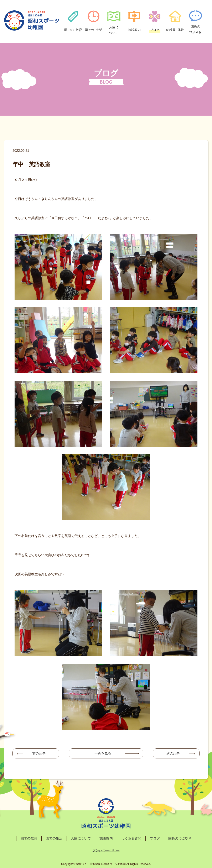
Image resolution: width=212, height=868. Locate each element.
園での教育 (29, 838)
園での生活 (54, 838)
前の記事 (39, 753)
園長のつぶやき (180, 838)
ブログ (155, 838)
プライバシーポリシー (106, 850)
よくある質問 (131, 838)
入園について (81, 838)
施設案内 (106, 838)
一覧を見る (103, 753)
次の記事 (173, 753)
